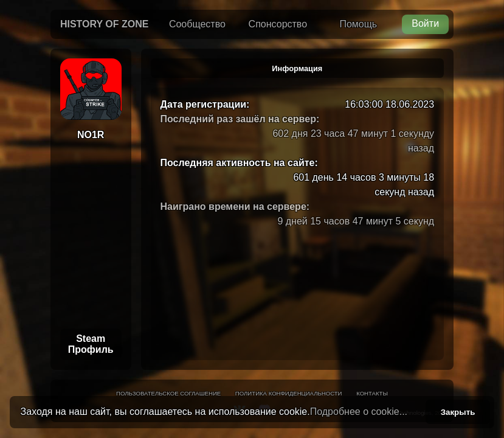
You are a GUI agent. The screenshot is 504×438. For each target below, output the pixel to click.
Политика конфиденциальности (289, 393)
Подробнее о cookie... (359, 412)
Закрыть (458, 412)
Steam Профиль (91, 344)
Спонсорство (278, 24)
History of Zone (105, 24)
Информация (297, 68)
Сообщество (197, 24)
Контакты (372, 393)
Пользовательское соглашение (168, 393)
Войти (425, 23)
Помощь (358, 24)
